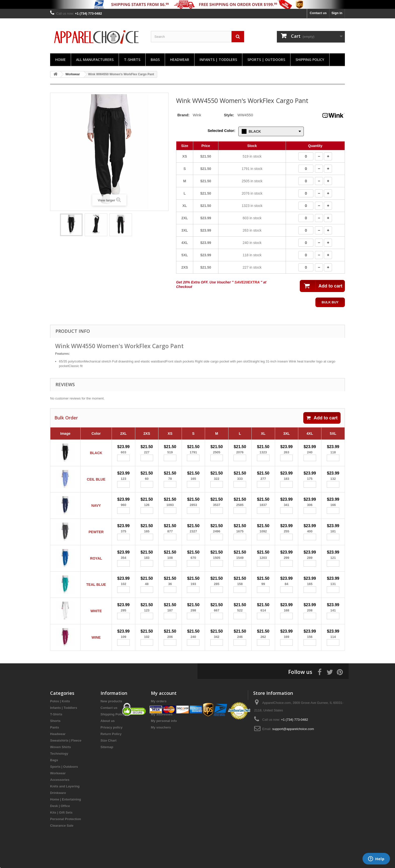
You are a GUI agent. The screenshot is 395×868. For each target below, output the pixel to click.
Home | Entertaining (66, 812)
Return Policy (111, 747)
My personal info (164, 733)
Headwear (180, 60)
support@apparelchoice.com (293, 742)
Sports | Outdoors (266, 60)
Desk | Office (60, 819)
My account (164, 706)
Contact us (318, 13)
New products (111, 714)
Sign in (337, 13)
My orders (159, 714)
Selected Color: (221, 131)
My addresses (162, 727)
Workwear (58, 786)
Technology (59, 766)
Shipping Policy (310, 60)
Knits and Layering (65, 799)
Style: (229, 115)
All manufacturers (95, 60)
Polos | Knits (60, 714)
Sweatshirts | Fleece (66, 753)
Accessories (60, 792)
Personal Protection (66, 832)
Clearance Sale (62, 838)
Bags (155, 60)
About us (108, 733)
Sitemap (107, 760)
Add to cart (322, 418)
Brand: (183, 115)
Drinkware (58, 805)
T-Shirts (132, 60)
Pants (55, 740)
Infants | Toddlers (218, 60)
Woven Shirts (61, 760)
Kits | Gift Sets (61, 825)
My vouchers (161, 740)
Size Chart (109, 753)
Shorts (55, 733)
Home (60, 60)
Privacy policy (111, 740)
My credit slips (162, 720)
